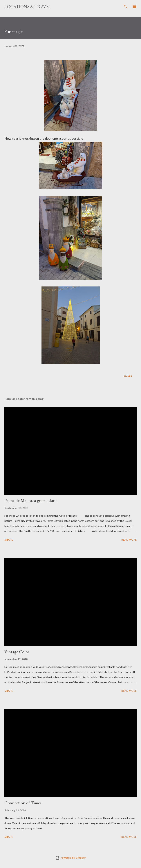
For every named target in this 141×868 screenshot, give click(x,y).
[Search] (126, 7)
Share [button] (128, 376)
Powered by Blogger (70, 858)
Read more (129, 540)
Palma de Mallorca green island (31, 500)
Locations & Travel (28, 6)
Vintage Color (17, 652)
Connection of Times (23, 803)
